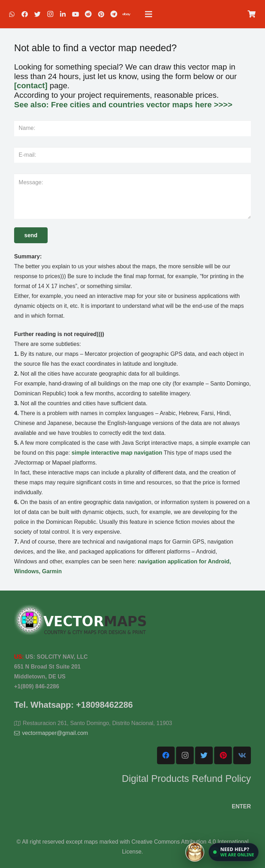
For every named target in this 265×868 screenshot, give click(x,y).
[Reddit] (88, 14)
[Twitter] (37, 14)
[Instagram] (50, 14)
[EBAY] (126, 14)
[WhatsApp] (12, 14)
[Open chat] (222, 852)
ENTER (241, 806)
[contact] (31, 86)
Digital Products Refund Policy (186, 779)
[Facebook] (25, 14)
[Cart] (252, 14)
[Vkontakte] (242, 755)
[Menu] (149, 14)
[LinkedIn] (63, 14)
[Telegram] (114, 14)
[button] (234, 852)
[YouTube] (76, 14)
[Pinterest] (101, 14)
